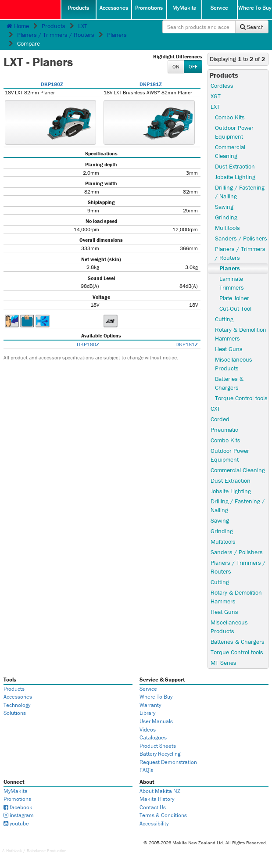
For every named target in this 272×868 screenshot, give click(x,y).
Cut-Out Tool (235, 308)
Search (252, 27)
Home (18, 26)
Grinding (226, 217)
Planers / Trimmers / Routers (56, 35)
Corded (220, 419)
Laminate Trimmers (232, 283)
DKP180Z (52, 84)
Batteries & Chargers (229, 383)
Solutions (15, 713)
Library (147, 713)
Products (79, 8)
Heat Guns (229, 349)
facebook (18, 807)
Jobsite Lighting (235, 177)
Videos (148, 730)
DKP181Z (151, 84)
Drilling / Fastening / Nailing (240, 192)
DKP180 (88, 344)
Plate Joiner (234, 298)
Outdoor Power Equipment (234, 132)
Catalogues (153, 737)
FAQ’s (146, 770)
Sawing (224, 207)
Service (219, 8)
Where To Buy (255, 8)
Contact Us (153, 807)
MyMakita (184, 8)
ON (176, 66)
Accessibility (154, 823)
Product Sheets (158, 746)
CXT (215, 409)
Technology (17, 705)
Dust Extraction (235, 166)
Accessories (114, 8)
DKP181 (187, 344)
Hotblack (14, 851)
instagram (19, 815)
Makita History (157, 799)
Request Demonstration (168, 762)
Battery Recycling (160, 754)
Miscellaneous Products (234, 364)
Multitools (227, 228)
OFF (193, 66)
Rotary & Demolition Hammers (241, 334)
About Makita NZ (160, 791)
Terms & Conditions (163, 815)
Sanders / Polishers (241, 238)
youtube (16, 823)
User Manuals (156, 721)
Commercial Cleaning (230, 151)
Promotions (149, 8)
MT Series (224, 663)
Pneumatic (224, 430)
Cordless (222, 86)
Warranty (150, 705)
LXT (83, 26)
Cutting (224, 319)
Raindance (36, 851)
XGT (216, 96)
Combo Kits (230, 117)
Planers (117, 35)
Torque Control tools (241, 398)
